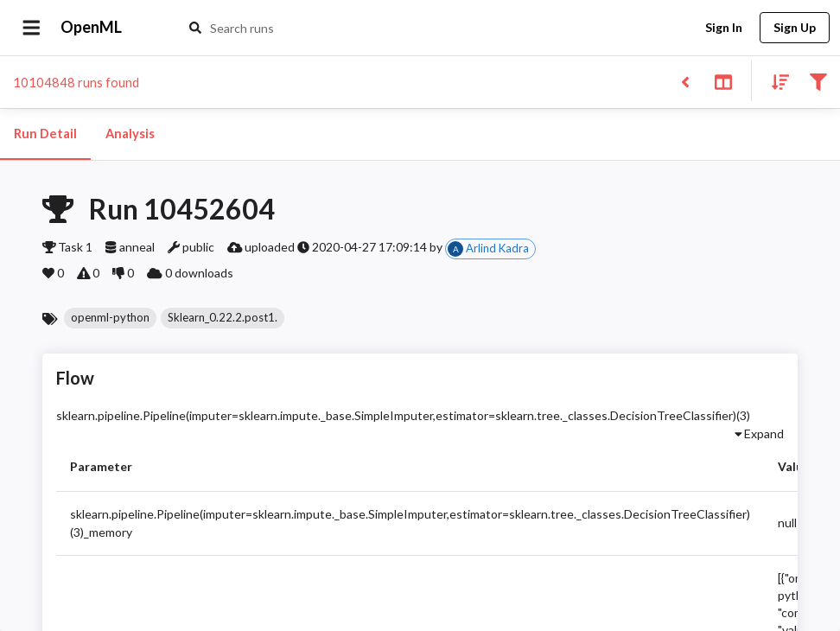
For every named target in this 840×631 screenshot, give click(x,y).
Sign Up (795, 28)
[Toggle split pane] (723, 81)
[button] (110, 318)
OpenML (92, 28)
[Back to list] (685, 81)
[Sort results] (775, 81)
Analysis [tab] (130, 134)
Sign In (723, 28)
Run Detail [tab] (45, 134)
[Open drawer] (32, 28)
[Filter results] (818, 81)
